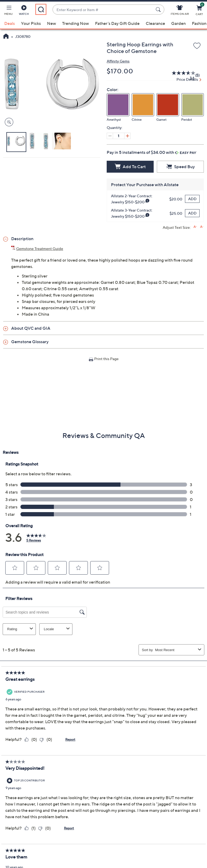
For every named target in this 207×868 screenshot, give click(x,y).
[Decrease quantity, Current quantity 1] (110, 136)
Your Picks (31, 23)
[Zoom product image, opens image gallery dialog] (8, 122)
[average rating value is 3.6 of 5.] (181, 75)
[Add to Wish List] (197, 46)
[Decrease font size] (202, 227)
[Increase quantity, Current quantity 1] (127, 136)
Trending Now (76, 23)
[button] (8, 11)
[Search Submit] (159, 10)
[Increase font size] (195, 227)
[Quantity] (119, 136)
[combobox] (103, 10)
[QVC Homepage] (6, 37)
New (51, 23)
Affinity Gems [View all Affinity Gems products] (118, 61)
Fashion (199, 23)
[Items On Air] (180, 11)
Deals (10, 23)
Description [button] (22, 239)
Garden (178, 23)
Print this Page (106, 359)
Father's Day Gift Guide (117, 23)
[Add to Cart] (130, 167)
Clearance (155, 23)
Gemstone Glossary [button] (30, 342)
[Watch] (24, 11)
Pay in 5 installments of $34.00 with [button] (152, 152)
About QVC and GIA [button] (31, 328)
